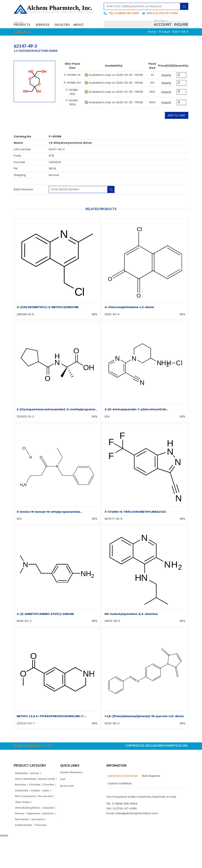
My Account (68, 798)
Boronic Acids (24, 797)
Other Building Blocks (29, 829)
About (23, 34)
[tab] (122, 786)
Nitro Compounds (27, 816)
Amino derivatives (27, 790)
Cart (63, 790)
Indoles (38, 810)
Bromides (43, 797)
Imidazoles (23, 810)
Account (163, 30)
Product (164, 42)
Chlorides (22, 803)
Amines (38, 784)
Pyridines (39, 842)
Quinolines (41, 849)
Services (49, 25)
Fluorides (37, 803)
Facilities (72, 25)
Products (24, 25)
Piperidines (23, 842)
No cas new (23, 823)
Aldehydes (22, 784)
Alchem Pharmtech (73, 783)
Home (152, 42)
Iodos (50, 810)
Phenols (36, 835)
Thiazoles (44, 855)
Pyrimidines (23, 849)
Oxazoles (21, 835)
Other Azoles (43, 823)
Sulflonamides (25, 855)
